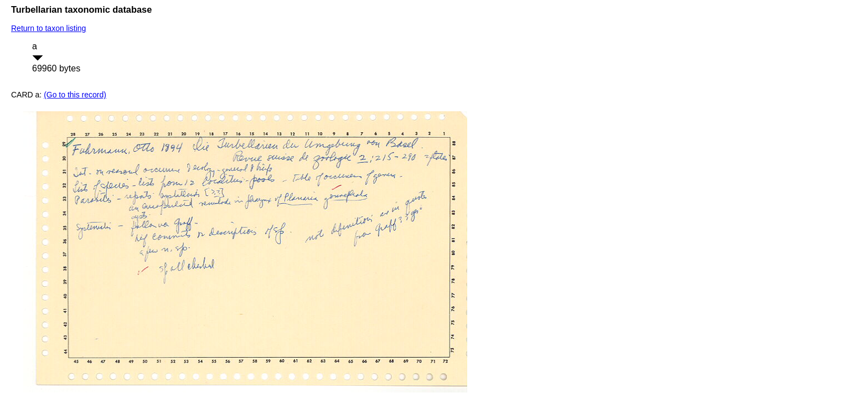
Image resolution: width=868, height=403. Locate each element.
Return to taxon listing (48, 28)
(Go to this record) (75, 95)
